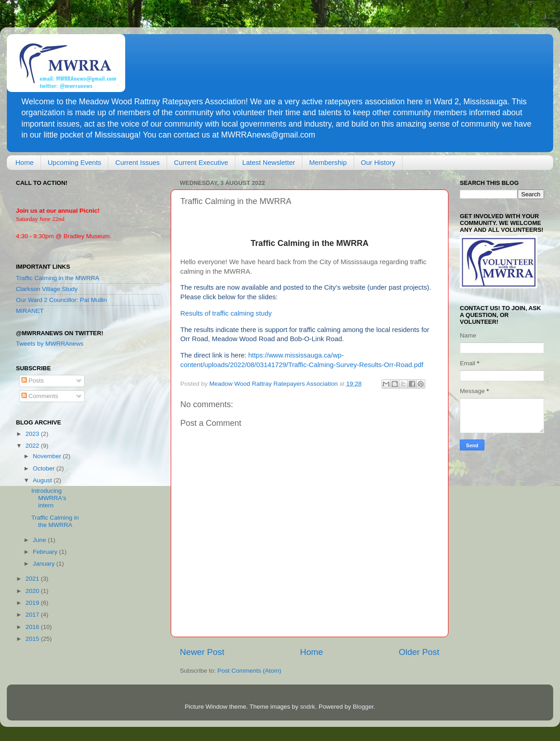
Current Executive (201, 162)
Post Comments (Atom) (249, 671)
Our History (378, 162)
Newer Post (202, 652)
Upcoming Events (75, 162)
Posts (33, 381)
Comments (40, 396)
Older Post (419, 652)
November (48, 456)
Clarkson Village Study (47, 289)
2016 (33, 627)
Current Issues (137, 162)
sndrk (308, 707)
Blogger (363, 707)
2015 (33, 639)
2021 (33, 579)
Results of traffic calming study (226, 313)
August (43, 480)
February (46, 552)
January (45, 564)
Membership (328, 162)
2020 (33, 591)
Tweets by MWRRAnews (50, 344)
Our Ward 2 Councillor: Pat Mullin (61, 300)
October (45, 468)
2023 (33, 434)
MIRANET (30, 311)
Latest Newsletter (269, 162)
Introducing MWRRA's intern (49, 498)
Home (25, 162)
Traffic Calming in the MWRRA (58, 278)
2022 (33, 446)
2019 (33, 603)
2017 (33, 615)
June (40, 540)
